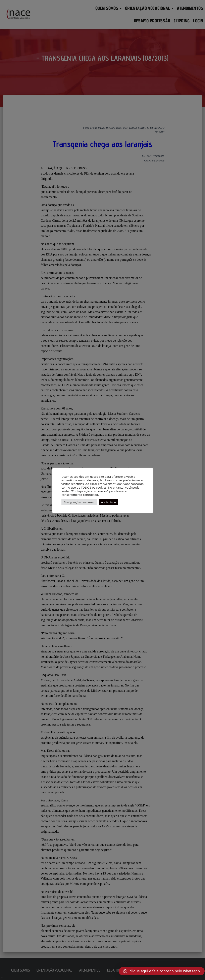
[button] (162, 971)
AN (2, 977)
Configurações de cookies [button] (79, 502)
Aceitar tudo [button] (109, 502)
